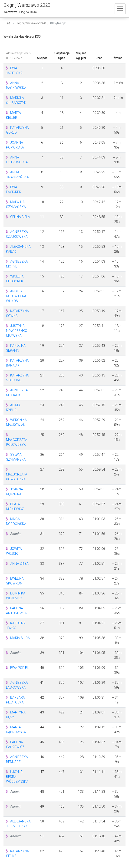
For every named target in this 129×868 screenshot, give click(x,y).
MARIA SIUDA (20, 638)
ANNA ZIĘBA (19, 564)
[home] (9, 23)
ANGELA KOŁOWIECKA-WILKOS (17, 296)
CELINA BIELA (20, 217)
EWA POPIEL (19, 668)
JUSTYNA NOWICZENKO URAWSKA (17, 331)
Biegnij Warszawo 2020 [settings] (31, 23)
